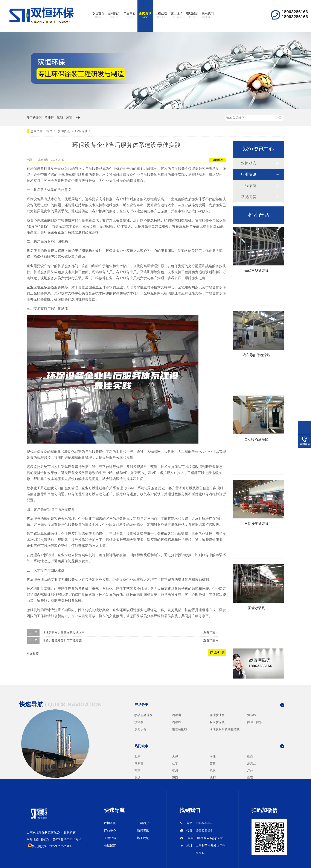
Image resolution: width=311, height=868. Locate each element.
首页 (50, 131)
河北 (213, 756)
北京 (137, 756)
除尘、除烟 (255, 722)
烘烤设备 (140, 729)
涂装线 (252, 715)
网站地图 (33, 839)
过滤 (60, 117)
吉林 (213, 763)
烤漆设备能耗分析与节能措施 (62, 640)
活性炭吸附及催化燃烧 (225, 729)
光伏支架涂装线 (256, 271)
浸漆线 (139, 722)
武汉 (213, 770)
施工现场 (177, 15)
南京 (137, 770)
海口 (175, 777)
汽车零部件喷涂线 (256, 355)
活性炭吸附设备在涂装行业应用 (64, 632)
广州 (250, 770)
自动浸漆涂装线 (256, 524)
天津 (175, 756)
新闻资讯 (145, 15)
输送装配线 (180, 729)
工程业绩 (161, 15)
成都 (213, 777)
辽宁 (175, 763)
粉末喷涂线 (217, 722)
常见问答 (249, 197)
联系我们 (208, 15)
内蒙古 (139, 763)
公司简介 (114, 15)
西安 (250, 777)
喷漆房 (49, 117)
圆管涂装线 (256, 608)
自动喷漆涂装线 (256, 439)
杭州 (175, 770)
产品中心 (130, 15)
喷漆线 (177, 722)
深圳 (137, 777)
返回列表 (218, 160)
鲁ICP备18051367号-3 (67, 839)
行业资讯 (81, 131)
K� (78, 117)
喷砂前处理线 (143, 715)
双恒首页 (98, 15)
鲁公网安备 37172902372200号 (52, 846)
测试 (69, 117)
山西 (250, 756)
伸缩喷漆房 (217, 715)
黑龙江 (252, 763)
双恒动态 (249, 163)
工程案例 (249, 186)
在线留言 (192, 15)
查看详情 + (210, 632)
